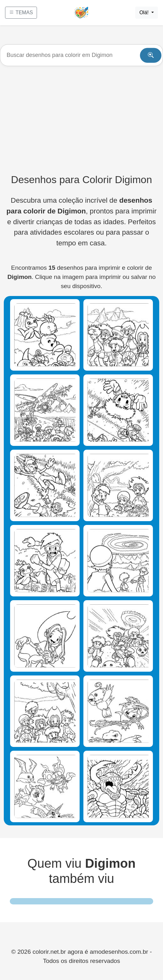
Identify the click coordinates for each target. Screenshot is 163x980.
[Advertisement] (81, 120)
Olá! (145, 12)
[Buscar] (81, 55)
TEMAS (21, 12)
